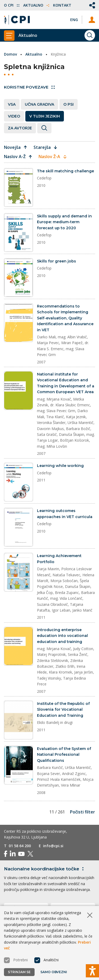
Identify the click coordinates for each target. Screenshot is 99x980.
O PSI (69, 104)
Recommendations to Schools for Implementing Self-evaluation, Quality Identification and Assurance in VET (65, 318)
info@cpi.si (53, 846)
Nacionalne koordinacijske (45, 869)
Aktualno (36, 5)
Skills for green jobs (56, 261)
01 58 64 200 (20, 846)
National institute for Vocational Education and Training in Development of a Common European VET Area (66, 383)
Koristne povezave (29, 87)
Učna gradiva (39, 104)
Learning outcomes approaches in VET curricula (65, 514)
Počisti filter (82, 812)
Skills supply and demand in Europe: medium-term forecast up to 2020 (64, 222)
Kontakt (62, 5)
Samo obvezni (54, 972)
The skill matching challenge (65, 171)
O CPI (12, 5)
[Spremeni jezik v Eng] (74, 20)
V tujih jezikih (45, 116)
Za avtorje (20, 128)
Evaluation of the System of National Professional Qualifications (64, 755)
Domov (10, 54)
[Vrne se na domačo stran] (17, 20)
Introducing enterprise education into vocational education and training (62, 636)
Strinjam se (19, 972)
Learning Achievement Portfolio (59, 559)
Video (14, 116)
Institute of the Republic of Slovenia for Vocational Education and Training (63, 710)
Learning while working (60, 466)
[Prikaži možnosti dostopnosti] (92, 971)
